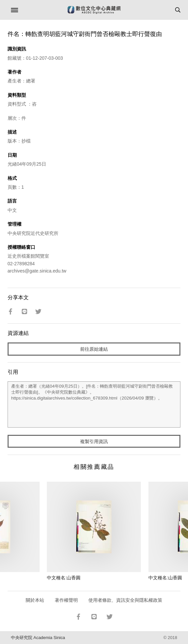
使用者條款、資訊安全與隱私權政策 (125, 600)
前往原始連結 (94, 349)
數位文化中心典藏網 (94, 10)
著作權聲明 (66, 600)
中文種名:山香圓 (64, 578)
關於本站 (35, 600)
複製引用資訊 (94, 441)
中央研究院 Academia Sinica (38, 638)
